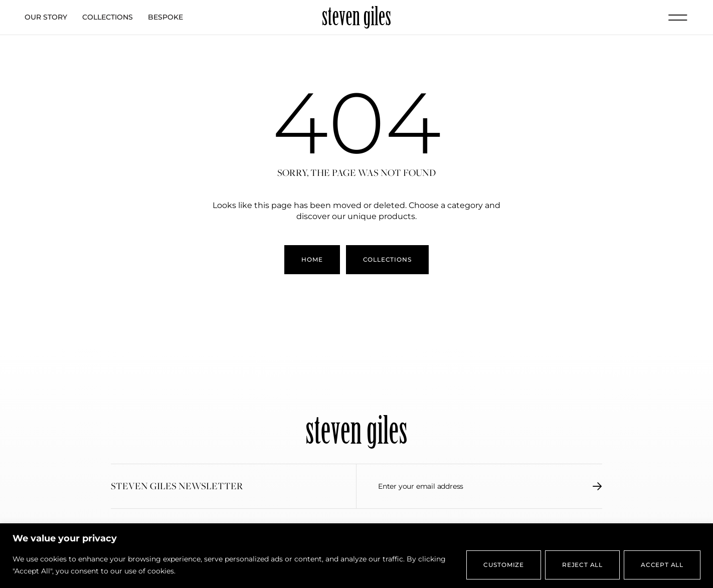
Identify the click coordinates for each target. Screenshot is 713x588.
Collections (108, 17)
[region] (356, 556)
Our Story (46, 17)
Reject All (582, 565)
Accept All (662, 565)
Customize (504, 565)
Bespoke (165, 17)
